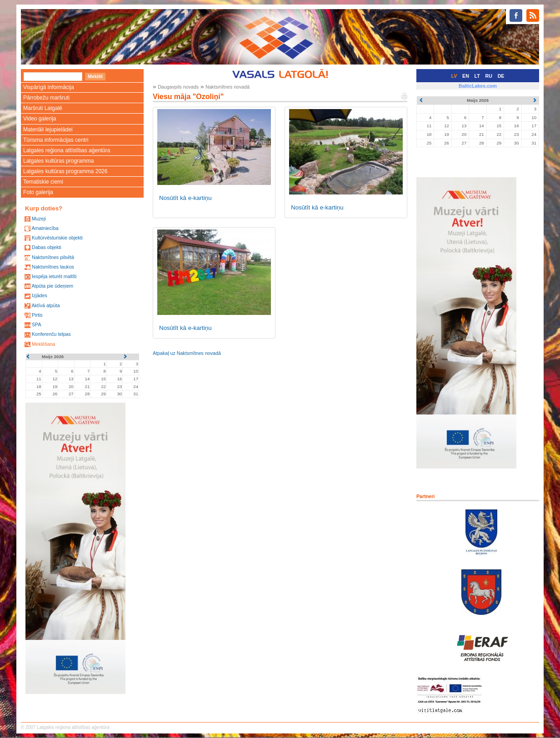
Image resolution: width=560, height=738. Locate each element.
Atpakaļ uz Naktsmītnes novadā (187, 353)
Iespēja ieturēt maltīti (54, 276)
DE (501, 76)
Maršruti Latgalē (43, 108)
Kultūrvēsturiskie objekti (57, 238)
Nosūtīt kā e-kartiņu (185, 198)
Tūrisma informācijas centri (56, 140)
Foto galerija (38, 192)
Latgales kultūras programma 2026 (65, 171)
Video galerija (40, 119)
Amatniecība (45, 228)
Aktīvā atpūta (45, 305)
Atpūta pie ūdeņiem (52, 286)
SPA (37, 324)
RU (489, 76)
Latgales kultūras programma (58, 161)
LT (477, 76)
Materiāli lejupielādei (48, 130)
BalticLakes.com (478, 86)
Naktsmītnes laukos (53, 267)
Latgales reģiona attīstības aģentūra (67, 150)
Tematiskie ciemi (43, 182)
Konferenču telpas (51, 334)
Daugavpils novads (178, 87)
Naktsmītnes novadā (227, 87)
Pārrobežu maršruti (46, 98)
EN (466, 76)
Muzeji (39, 219)
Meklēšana (44, 344)
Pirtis (37, 315)
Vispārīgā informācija (49, 87)
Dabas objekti (47, 247)
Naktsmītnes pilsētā (53, 257)
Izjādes (40, 295)
